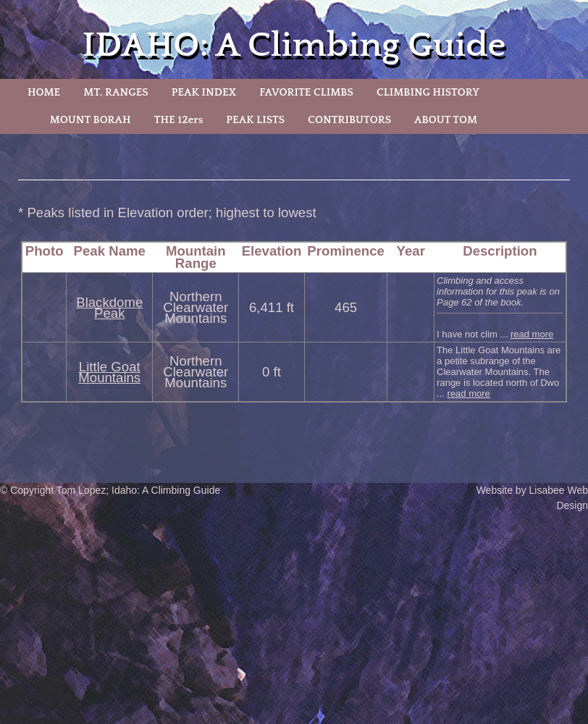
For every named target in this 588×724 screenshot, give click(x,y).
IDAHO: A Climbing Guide (294, 45)
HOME (44, 92)
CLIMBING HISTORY (428, 92)
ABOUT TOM (446, 120)
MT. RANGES (115, 92)
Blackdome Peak (109, 308)
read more (532, 334)
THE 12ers (179, 120)
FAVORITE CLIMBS (306, 92)
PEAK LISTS (255, 120)
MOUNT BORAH (91, 120)
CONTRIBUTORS (349, 120)
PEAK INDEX (204, 92)
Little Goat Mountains (109, 372)
